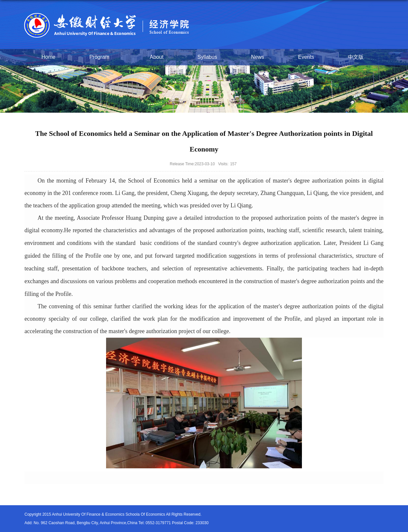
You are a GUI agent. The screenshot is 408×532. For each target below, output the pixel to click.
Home (48, 57)
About (157, 57)
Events (306, 57)
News (258, 57)
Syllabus (207, 57)
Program (103, 57)
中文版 (356, 57)
